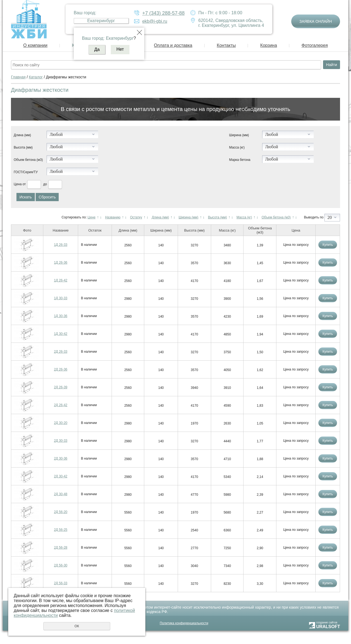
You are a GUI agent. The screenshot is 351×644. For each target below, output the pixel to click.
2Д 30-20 (61, 423)
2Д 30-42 (61, 476)
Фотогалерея (315, 45)
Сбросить (47, 197)
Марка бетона (240, 160)
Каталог (36, 77)
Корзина (269, 45)
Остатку (136, 217)
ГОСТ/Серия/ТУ (26, 172)
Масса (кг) (237, 147)
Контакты (226, 45)
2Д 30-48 (61, 494)
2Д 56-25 (61, 530)
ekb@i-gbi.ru (155, 21)
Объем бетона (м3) (28, 160)
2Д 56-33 (61, 583)
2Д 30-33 (61, 441)
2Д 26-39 (61, 387)
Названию (113, 217)
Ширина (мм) (239, 135)
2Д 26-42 (61, 405)
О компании (35, 45)
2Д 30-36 (61, 458)
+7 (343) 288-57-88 (164, 13)
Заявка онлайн (316, 21)
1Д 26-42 (61, 280)
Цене (91, 217)
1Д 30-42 (61, 334)
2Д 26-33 (61, 352)
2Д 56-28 (61, 548)
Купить (328, 245)
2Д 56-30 (61, 565)
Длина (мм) (22, 135)
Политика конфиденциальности (184, 623)
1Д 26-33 (61, 245)
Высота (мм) (23, 147)
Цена (18, 184)
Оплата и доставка (173, 45)
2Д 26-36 (61, 369)
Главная (18, 77)
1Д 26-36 (61, 263)
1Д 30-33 (61, 298)
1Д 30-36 (61, 316)
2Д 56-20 (61, 512)
